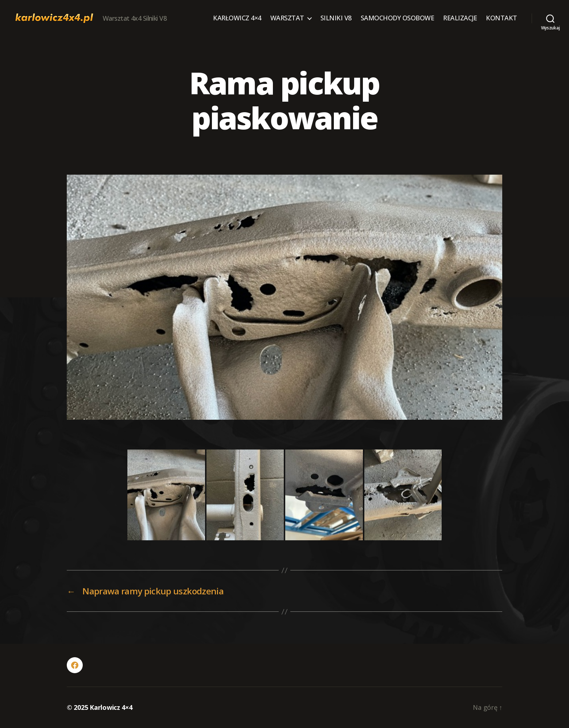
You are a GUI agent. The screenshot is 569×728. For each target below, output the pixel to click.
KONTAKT (502, 18)
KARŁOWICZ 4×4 (237, 18)
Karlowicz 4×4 (111, 707)
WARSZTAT (287, 18)
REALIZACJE (460, 18)
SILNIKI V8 (336, 18)
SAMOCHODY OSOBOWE (398, 18)
